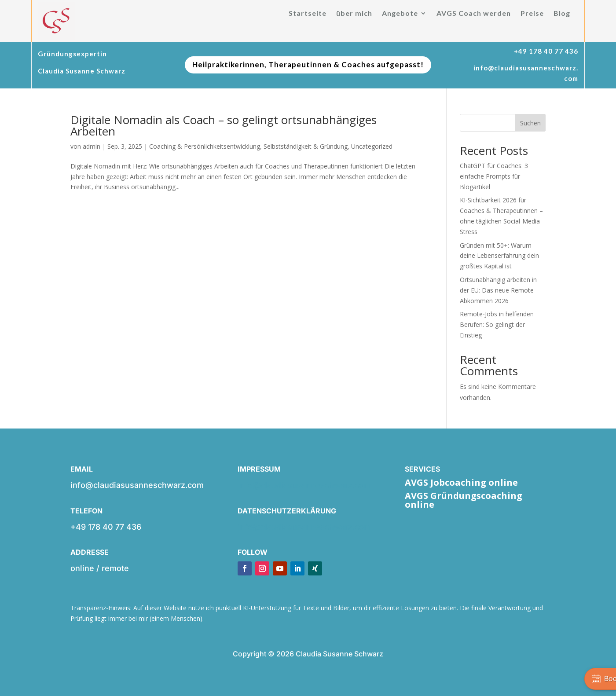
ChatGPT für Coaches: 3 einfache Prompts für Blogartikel (494, 176)
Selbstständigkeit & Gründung (306, 146)
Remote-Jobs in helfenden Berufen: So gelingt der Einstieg (497, 324)
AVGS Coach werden (474, 14)
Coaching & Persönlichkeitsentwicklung (205, 146)
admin (92, 146)
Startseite (308, 14)
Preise (532, 14)
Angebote (400, 14)
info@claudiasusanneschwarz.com (304, 485)
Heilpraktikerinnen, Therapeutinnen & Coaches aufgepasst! (308, 64)
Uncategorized (372, 146)
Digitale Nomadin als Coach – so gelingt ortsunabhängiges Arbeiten (224, 125)
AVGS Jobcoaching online (461, 482)
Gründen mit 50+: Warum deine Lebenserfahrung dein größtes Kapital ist (499, 256)
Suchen (530, 123)
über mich (354, 14)
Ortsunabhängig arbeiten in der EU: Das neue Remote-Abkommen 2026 (498, 290)
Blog (562, 14)
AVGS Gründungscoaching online (464, 500)
